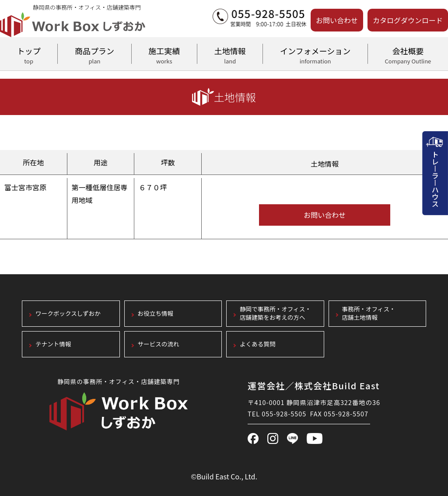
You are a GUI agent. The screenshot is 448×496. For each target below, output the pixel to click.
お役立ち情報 (156, 313)
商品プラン (94, 54)
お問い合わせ (337, 20)
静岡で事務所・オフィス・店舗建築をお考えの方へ (275, 313)
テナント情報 (53, 344)
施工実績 (164, 54)
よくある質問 (258, 344)
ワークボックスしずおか (68, 313)
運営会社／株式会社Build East (314, 386)
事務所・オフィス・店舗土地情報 (369, 313)
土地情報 (230, 54)
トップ (29, 54)
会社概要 (408, 54)
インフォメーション (315, 54)
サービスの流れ (159, 344)
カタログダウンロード (408, 20)
